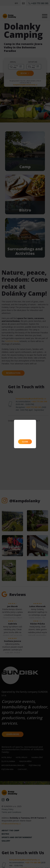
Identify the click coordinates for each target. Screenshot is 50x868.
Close (25, 442)
